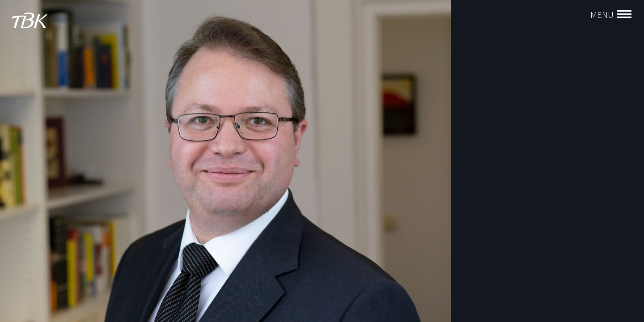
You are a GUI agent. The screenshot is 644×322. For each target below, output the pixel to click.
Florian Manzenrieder (497, 133)
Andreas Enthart (489, 161)
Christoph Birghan (492, 147)
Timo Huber (482, 176)
